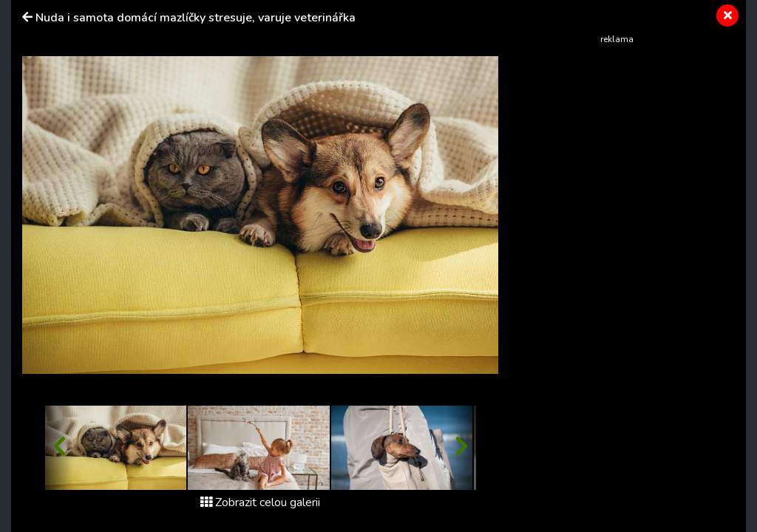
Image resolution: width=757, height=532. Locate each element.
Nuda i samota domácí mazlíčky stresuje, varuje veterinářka (196, 18)
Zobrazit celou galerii (260, 502)
